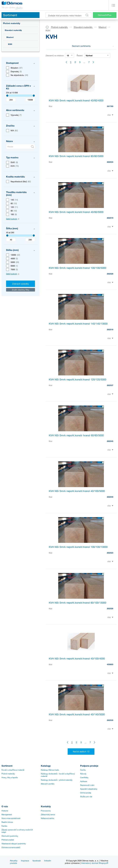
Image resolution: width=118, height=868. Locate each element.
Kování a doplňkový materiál (13, 770)
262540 (110, 497)
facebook (37, 861)
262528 (110, 274)
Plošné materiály (12, 23)
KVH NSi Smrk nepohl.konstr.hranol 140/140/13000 (78, 324)
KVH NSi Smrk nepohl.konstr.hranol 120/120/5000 (77, 379)
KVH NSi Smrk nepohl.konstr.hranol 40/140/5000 (77, 714)
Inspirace (25, 861)
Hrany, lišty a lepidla (10, 777)
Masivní (10, 37)
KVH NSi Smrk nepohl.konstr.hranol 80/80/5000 (76, 156)
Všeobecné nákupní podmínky (14, 843)
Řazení (80, 55)
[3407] (7, 96)
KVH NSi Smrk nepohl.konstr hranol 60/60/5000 (76, 435)
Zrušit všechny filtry (21, 290)
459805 (110, 664)
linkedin (48, 861)
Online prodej (86, 793)
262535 (110, 720)
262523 (110, 553)
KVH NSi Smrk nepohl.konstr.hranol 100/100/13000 (78, 547)
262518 (110, 329)
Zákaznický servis (48, 814)
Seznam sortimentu (93, 46)
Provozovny (46, 811)
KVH (10, 44)
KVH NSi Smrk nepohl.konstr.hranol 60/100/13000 (77, 603)
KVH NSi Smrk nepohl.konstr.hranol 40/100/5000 (77, 491)
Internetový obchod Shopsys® (95, 863)
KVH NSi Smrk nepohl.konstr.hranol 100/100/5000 (77, 268)
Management (7, 814)
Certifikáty (84, 777)
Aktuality (14, 861)
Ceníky (83, 770)
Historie (5, 811)
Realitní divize (7, 822)
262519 (110, 218)
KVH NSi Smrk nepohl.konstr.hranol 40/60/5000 (76, 212)
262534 (110, 162)
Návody (83, 774)
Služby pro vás (86, 796)
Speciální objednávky (89, 789)
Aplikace (84, 781)
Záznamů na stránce (55, 55)
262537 (110, 385)
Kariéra (4, 826)
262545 (110, 441)
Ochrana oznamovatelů (11, 847)
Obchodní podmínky (10, 836)
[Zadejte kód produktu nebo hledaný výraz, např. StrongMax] (69, 15)
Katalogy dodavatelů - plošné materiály (57, 780)
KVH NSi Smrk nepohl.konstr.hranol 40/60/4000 (76, 100)
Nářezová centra (47, 818)
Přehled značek (8, 840)
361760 (110, 106)
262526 (110, 608)
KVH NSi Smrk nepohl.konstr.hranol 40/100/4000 (77, 658)
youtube (13, 863)
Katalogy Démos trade (50, 770)
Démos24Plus (105, 15)
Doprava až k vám (87, 785)
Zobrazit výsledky (21, 284)
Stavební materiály (13, 30)
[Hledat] (21, 147)
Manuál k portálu (48, 784)
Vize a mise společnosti (11, 818)
